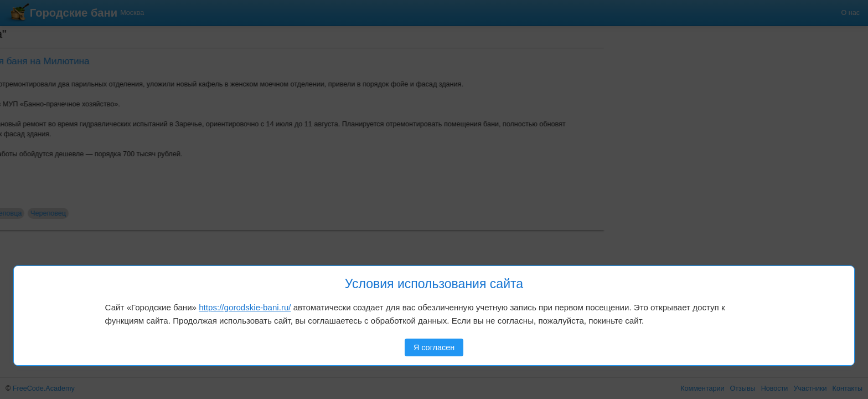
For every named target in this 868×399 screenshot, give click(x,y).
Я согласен (434, 347)
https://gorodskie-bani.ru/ (245, 307)
